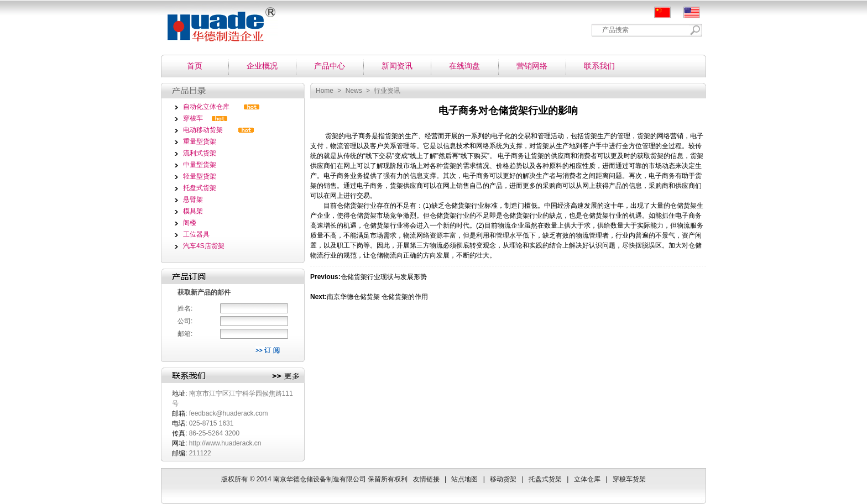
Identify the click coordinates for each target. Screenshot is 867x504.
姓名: (185, 308)
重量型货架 (200, 141)
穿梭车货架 (629, 479)
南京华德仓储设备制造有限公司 (217, 21)
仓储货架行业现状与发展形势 (384, 277)
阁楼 (190, 223)
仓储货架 (350, 206)
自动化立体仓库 (206, 107)
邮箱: (185, 334)
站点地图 (464, 479)
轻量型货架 (200, 176)
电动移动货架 (203, 130)
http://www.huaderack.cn (225, 443)
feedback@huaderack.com (229, 413)
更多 (286, 376)
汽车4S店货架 (204, 246)
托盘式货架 (200, 188)
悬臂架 (193, 200)
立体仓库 (587, 479)
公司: (185, 321)
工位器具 (196, 234)
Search (695, 30)
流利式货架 (200, 153)
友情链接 (426, 479)
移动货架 (503, 479)
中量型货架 (200, 165)
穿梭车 (193, 118)
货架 (332, 136)
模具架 (193, 211)
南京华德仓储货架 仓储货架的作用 (377, 297)
